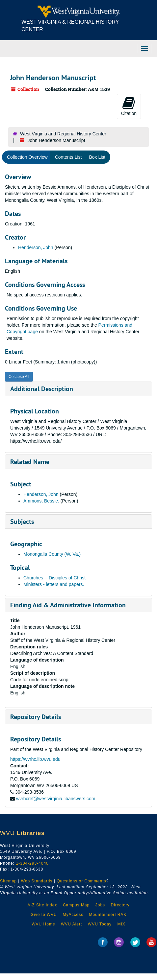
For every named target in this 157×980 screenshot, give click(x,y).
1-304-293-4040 (32, 863)
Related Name (30, 462)
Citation (129, 106)
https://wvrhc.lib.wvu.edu (35, 759)
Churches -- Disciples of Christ (54, 578)
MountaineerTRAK (108, 915)
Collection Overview (27, 157)
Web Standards (37, 881)
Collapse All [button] (19, 377)
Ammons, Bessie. (41, 501)
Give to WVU (44, 915)
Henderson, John (36, 247)
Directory (120, 905)
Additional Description (42, 389)
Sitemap (8, 881)
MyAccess (73, 915)
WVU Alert (71, 924)
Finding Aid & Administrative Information (68, 605)
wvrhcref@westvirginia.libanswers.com (56, 799)
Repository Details (36, 717)
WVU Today (100, 924)
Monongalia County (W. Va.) (52, 554)
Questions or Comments (81, 881)
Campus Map (76, 905)
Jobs (100, 905)
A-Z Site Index (42, 905)
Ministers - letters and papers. (54, 584)
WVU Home (43, 924)
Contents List (68, 157)
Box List (97, 157)
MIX (121, 924)
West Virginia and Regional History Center (63, 134)
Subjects (22, 522)
